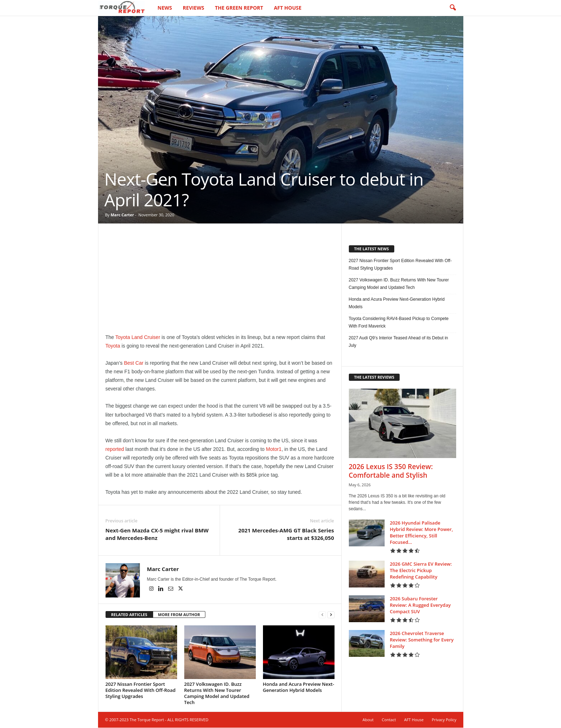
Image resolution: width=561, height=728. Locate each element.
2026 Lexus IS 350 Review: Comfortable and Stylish (391, 471)
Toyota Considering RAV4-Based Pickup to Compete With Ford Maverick (399, 323)
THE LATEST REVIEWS (374, 377)
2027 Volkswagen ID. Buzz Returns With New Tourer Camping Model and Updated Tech (217, 693)
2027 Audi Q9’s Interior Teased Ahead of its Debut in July (399, 342)
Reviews (194, 8)
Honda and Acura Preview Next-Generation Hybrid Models (299, 687)
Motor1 (274, 449)
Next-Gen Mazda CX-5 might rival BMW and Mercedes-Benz (157, 534)
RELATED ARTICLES (129, 615)
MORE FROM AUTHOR (179, 615)
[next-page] (331, 615)
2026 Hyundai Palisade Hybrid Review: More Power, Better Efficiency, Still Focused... (421, 533)
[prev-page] (322, 615)
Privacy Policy (444, 720)
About (368, 720)
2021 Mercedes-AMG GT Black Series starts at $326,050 (286, 534)
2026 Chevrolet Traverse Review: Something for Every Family (422, 640)
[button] (453, 8)
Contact (389, 720)
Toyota (113, 346)
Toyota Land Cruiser (138, 338)
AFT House (287, 8)
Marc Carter (122, 215)
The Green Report (239, 8)
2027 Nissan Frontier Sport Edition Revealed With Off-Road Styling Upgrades (141, 690)
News (165, 8)
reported (115, 449)
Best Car (133, 363)
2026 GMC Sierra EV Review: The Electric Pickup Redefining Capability (421, 571)
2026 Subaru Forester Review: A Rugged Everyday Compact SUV (420, 605)
